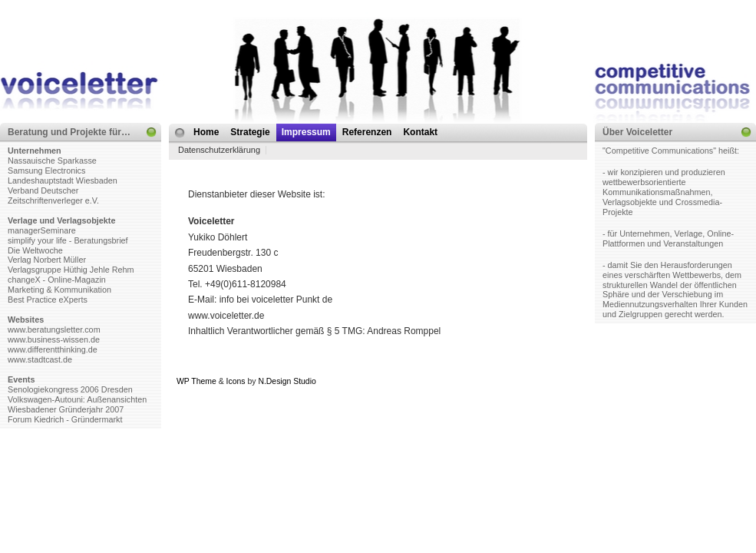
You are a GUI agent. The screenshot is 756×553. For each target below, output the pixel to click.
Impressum (306, 132)
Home (206, 132)
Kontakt (420, 132)
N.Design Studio (287, 381)
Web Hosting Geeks (527, 381)
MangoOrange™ (405, 381)
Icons (236, 381)
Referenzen (367, 132)
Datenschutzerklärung (219, 150)
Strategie (250, 132)
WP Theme (196, 381)
